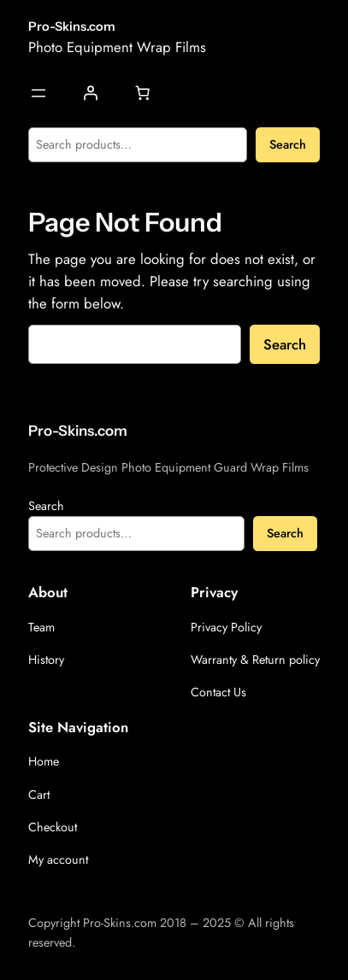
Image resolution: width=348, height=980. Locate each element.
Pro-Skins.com (72, 26)
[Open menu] (38, 93)
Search (288, 144)
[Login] (90, 93)
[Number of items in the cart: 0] (142, 93)
